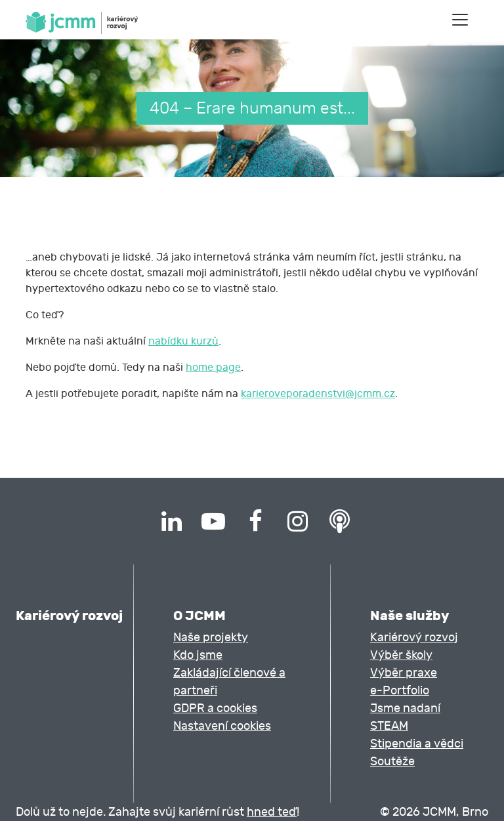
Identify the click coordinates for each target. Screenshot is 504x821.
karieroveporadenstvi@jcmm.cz (318, 394)
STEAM (389, 726)
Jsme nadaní (405, 708)
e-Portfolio (400, 691)
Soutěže (392, 762)
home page (213, 368)
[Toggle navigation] (460, 20)
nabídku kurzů (183, 341)
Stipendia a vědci (417, 744)
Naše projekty (211, 638)
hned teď (272, 812)
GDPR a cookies (215, 708)
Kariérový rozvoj (414, 638)
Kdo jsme (198, 655)
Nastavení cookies (222, 726)
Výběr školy (401, 655)
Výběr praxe (404, 673)
